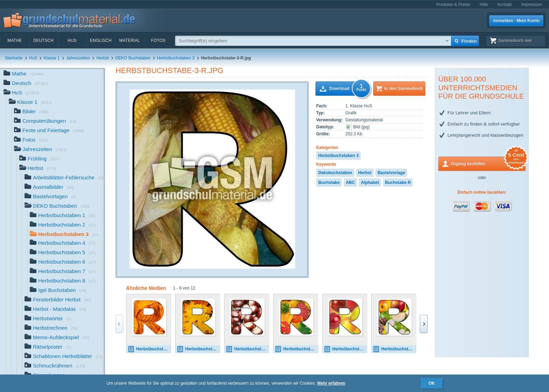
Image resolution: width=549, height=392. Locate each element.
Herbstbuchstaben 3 (176, 58)
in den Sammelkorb (404, 88)
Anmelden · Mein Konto (516, 21)
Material (129, 41)
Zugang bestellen (488, 163)
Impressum (532, 5)
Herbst (103, 58)
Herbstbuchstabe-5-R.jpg (297, 349)
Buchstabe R (398, 183)
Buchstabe (329, 183)
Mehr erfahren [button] (331, 383)
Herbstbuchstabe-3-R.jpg (169, 70)
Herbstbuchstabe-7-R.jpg (395, 349)
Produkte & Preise (453, 5)
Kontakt (505, 5)
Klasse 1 (52, 58)
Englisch (101, 41)
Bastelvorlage (391, 173)
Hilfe (484, 5)
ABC (350, 183)
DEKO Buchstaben (133, 58)
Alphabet (370, 183)
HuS (72, 41)
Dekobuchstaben (335, 173)
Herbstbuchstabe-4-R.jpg (248, 349)
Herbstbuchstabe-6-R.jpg (346, 349)
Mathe (15, 41)
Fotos (158, 41)
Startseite (14, 58)
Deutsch (43, 41)
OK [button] (432, 383)
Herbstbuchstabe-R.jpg (150, 349)
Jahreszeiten (78, 58)
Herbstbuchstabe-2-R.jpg (199, 349)
